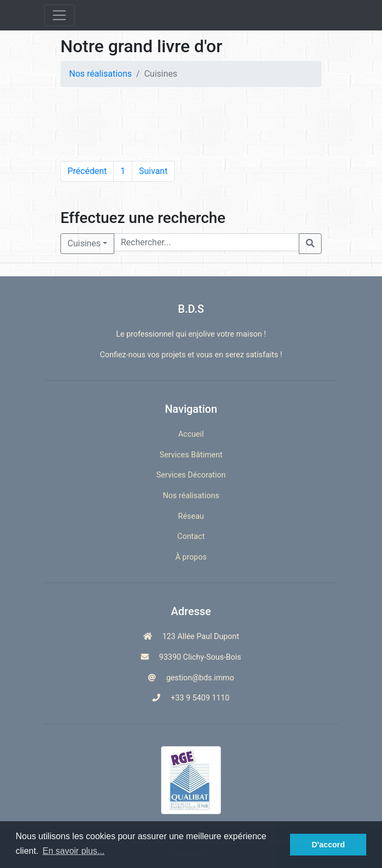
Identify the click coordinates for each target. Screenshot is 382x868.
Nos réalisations (100, 74)
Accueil (191, 434)
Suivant (153, 171)
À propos (191, 557)
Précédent (87, 171)
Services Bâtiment (191, 455)
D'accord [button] (328, 845)
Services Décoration (191, 475)
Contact (191, 537)
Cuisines (84, 243)
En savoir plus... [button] (73, 851)
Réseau (191, 516)
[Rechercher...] (207, 242)
